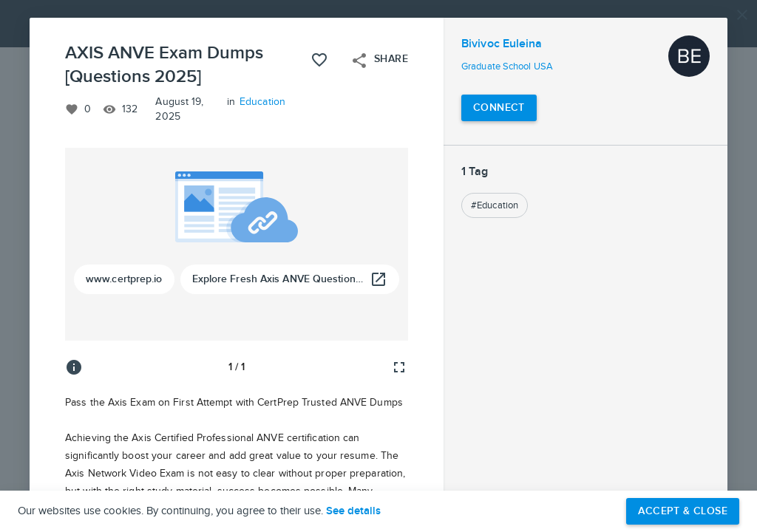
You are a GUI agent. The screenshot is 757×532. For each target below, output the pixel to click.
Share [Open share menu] (379, 61)
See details (353, 511)
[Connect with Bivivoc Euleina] (499, 108)
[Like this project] (319, 60)
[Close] (742, 15)
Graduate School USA (507, 66)
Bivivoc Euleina (502, 44)
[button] (378, 266)
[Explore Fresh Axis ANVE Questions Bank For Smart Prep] (290, 279)
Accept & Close (683, 511)
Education (262, 102)
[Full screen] (399, 367)
